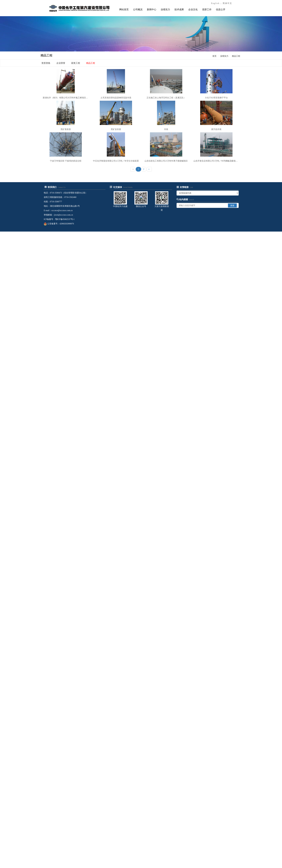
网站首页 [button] (124, 9)
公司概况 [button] (138, 9)
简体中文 (227, 3)
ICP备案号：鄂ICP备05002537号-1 (59, 219)
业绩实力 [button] (165, 9)
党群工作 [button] (207, 9)
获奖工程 (76, 63)
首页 (214, 56)
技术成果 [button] (179, 9)
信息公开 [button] (221, 9)
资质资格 (46, 63)
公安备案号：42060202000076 (59, 224)
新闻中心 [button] (152, 9)
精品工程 (236, 56)
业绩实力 (224, 56)
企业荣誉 (61, 63)
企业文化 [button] (193, 9)
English (215, 3)
